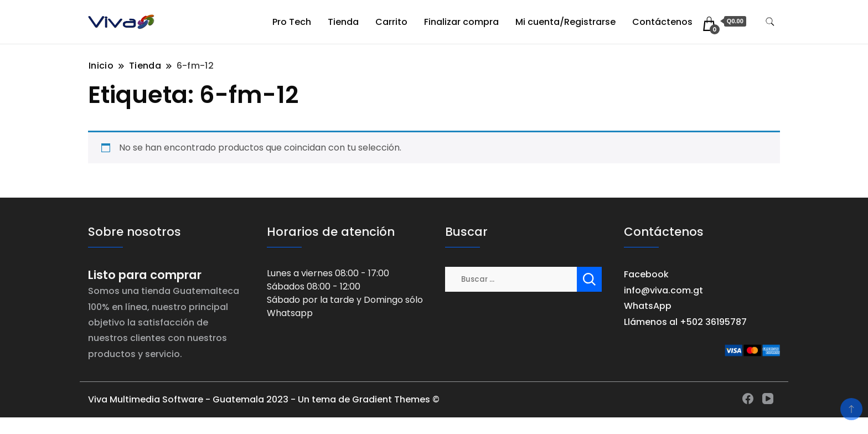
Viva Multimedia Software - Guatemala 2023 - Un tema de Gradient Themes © (264, 399)
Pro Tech (292, 22)
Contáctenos (662, 22)
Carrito (391, 22)
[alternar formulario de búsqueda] (770, 22)
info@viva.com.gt (663, 290)
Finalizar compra (461, 22)
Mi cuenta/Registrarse (565, 22)
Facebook (646, 274)
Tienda (343, 22)
